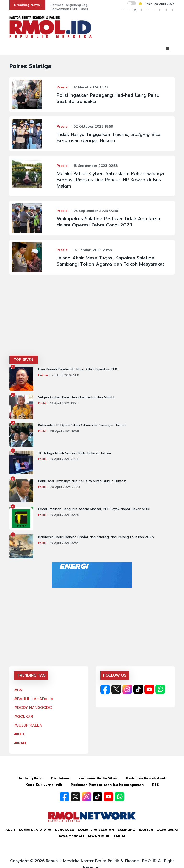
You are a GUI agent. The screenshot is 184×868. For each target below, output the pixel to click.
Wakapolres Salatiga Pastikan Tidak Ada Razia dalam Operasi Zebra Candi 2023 (108, 222)
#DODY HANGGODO (33, 708)
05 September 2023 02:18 (96, 211)
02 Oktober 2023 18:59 (93, 127)
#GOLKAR (24, 717)
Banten (146, 830)
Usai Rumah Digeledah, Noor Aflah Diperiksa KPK (78, 369)
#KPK (20, 734)
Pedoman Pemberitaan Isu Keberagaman (107, 785)
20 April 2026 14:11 (65, 375)
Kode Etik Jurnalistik (44, 785)
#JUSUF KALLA (28, 725)
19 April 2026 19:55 (64, 403)
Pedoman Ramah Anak (146, 778)
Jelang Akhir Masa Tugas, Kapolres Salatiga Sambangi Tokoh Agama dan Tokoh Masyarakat (111, 261)
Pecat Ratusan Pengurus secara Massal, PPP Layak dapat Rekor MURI (94, 509)
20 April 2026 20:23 (65, 487)
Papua (119, 836)
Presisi (63, 87)
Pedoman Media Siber (98, 778)
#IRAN (20, 743)
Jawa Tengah (71, 836)
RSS (155, 785)
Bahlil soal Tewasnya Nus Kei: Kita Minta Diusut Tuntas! (82, 481)
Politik (42, 403)
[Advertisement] (92, 320)
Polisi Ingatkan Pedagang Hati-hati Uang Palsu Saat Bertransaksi (108, 98)
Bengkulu (65, 830)
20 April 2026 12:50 (65, 431)
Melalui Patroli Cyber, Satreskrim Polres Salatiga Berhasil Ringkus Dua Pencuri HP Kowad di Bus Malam (110, 180)
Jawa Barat (168, 830)
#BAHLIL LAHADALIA (34, 699)
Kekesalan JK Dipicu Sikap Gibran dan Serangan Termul (82, 425)
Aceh (10, 830)
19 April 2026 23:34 (64, 459)
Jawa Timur (99, 836)
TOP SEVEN (23, 360)
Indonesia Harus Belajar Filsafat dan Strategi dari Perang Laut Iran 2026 (96, 537)
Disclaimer (60, 778)
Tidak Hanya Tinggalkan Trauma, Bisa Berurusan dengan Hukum (109, 137)
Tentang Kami (30, 778)
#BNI (19, 690)
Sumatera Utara (35, 830)
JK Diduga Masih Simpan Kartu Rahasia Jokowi (75, 453)
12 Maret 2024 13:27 (91, 87)
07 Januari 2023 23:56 (93, 250)
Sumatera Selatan (96, 830)
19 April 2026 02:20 (65, 515)
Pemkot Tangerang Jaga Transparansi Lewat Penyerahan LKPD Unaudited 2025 (86, 7)
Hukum (43, 375)
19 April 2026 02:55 (64, 543)
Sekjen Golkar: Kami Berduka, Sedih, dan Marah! (76, 397)
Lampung (126, 830)
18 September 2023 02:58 (96, 166)
